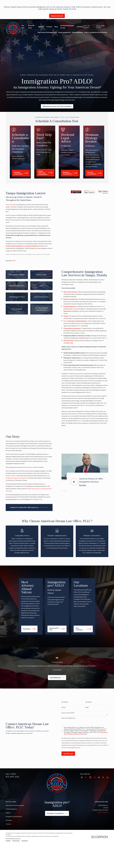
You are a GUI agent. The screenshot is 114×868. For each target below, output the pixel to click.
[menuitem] (8, 854)
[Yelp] (95, 791)
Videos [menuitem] (86, 32)
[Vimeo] (103, 791)
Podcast (49, 27)
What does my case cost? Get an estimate (57, 106)
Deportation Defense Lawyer (15, 819)
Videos (8, 826)
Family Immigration (11, 822)
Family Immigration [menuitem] (64, 32)
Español (41, 27)
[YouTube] (99, 791)
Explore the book (57, 16)
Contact (8, 837)
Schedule (80, 27)
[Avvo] (107, 791)
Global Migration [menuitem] (77, 32)
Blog (56, 27)
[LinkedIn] (90, 791)
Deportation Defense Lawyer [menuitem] (47, 32)
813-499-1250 (101, 27)
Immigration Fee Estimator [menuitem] (99, 32)
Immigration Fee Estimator (14, 830)
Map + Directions (103, 826)
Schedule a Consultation (57, 827)
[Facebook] (82, 791)
